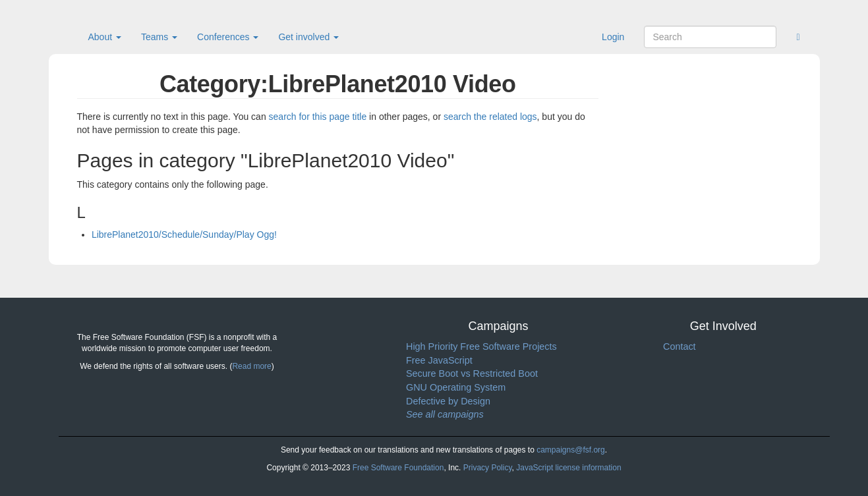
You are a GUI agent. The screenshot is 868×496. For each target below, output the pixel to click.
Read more (251, 366)
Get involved (308, 37)
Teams (159, 37)
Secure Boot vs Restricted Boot (472, 373)
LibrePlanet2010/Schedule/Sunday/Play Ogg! (184, 234)
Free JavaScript (439, 360)
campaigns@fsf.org (571, 450)
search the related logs (490, 117)
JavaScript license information (568, 468)
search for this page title (318, 117)
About (105, 37)
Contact (680, 346)
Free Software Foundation (398, 468)
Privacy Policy (488, 468)
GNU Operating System (456, 387)
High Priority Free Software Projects (481, 346)
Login (613, 37)
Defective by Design (448, 401)
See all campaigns (445, 414)
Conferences (228, 37)
